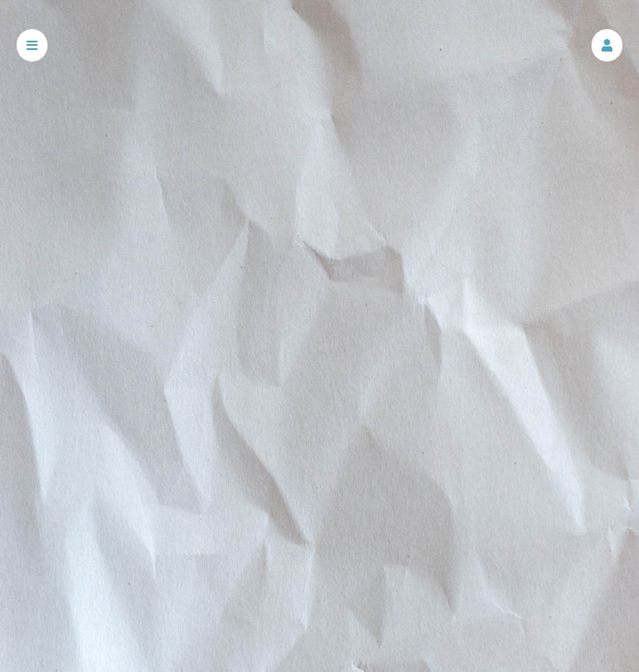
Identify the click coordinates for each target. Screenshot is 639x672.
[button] (607, 45)
